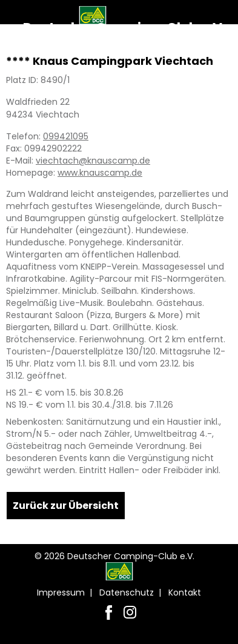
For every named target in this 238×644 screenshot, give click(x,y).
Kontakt (185, 593)
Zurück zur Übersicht (66, 506)
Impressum (61, 593)
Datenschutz (127, 593)
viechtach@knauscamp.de (93, 161)
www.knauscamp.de (100, 173)
